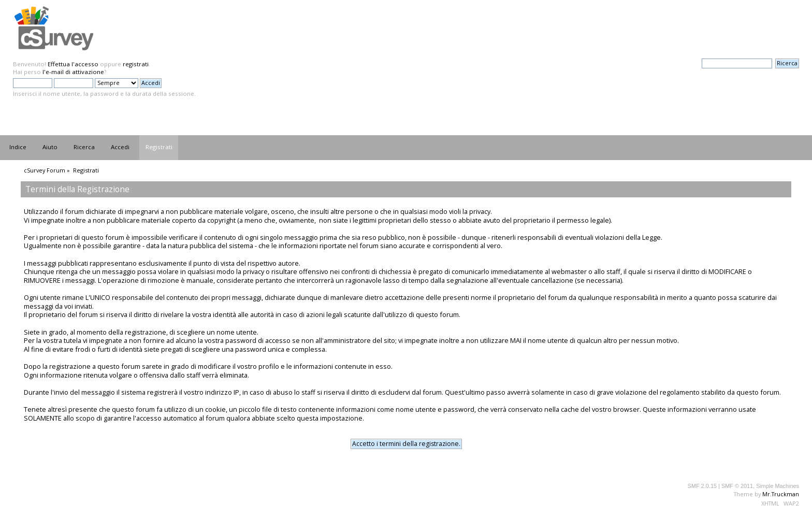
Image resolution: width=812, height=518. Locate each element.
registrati (136, 64)
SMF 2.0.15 (702, 486)
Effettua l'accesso (73, 64)
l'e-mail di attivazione (73, 72)
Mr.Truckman (781, 494)
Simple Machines (778, 486)
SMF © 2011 (737, 486)
